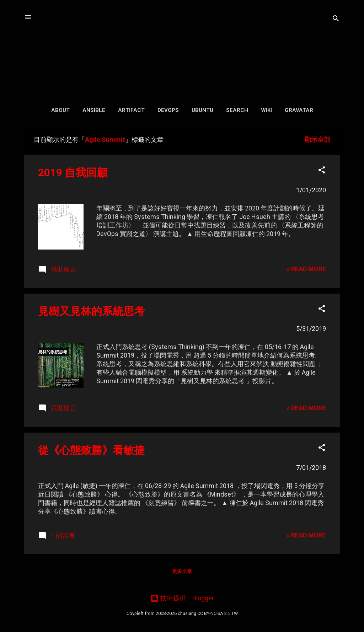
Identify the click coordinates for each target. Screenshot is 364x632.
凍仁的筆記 (182, 50)
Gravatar (299, 110)
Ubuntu (202, 110)
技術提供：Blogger (182, 598)
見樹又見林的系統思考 (91, 311)
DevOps (168, 110)
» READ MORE (306, 269)
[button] (322, 171)
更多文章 (182, 571)
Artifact (131, 110)
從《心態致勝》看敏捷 (91, 450)
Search (237, 110)
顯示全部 (317, 140)
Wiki (266, 110)
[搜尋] (336, 19)
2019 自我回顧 (73, 173)
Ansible (94, 110)
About (60, 110)
